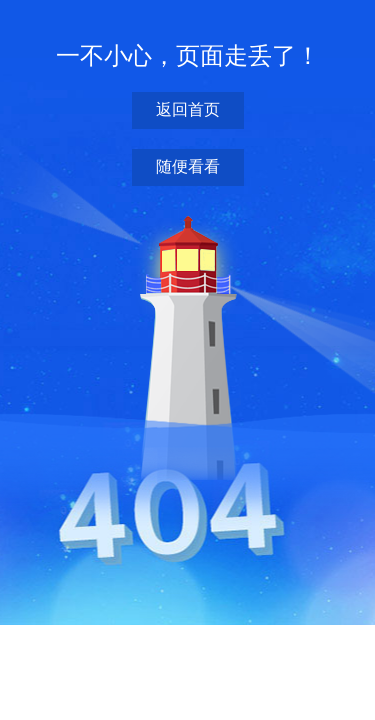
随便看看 (188, 166)
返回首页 (188, 109)
